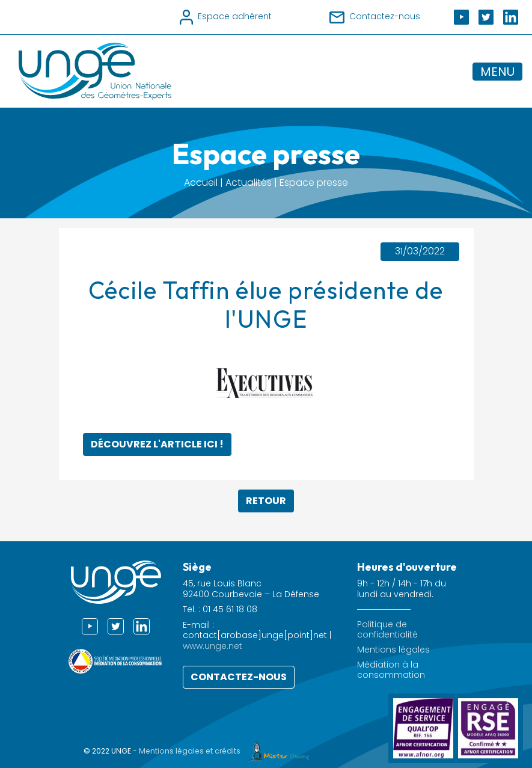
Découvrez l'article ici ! (157, 444)
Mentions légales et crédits (227, 751)
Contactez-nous (239, 677)
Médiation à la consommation (391, 670)
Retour (266, 501)
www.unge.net (212, 646)
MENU (497, 72)
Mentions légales (393, 650)
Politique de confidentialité (387, 630)
